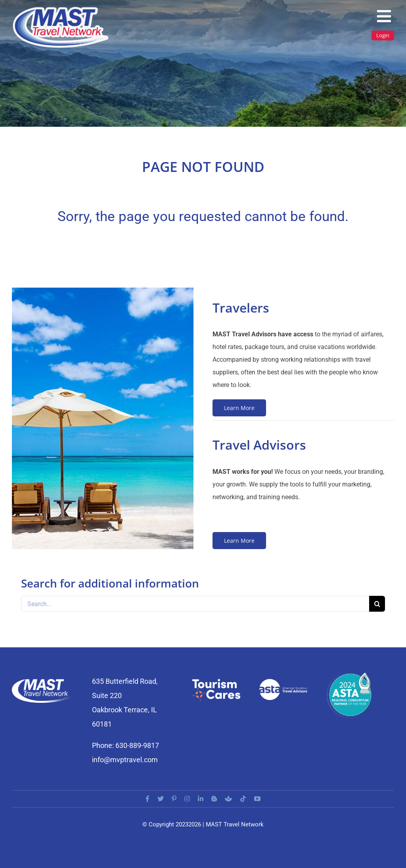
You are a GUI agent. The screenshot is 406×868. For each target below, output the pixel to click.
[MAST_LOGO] (61, 9)
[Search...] (195, 604)
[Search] (377, 604)
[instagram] (187, 799)
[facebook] (147, 799)
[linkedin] (201, 799)
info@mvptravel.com (125, 760)
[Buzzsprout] (228, 799)
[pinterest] (174, 799)
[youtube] (257, 799)
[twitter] (161, 799)
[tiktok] (243, 799)
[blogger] (214, 799)
